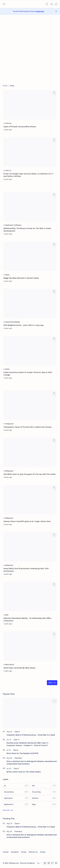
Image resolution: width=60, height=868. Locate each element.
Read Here (40, 11)
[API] (44, 786)
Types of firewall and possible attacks (20, 127)
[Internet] (8, 123)
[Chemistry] (18, 758)
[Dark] (51, 4)
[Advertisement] (30, 50)
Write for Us (33, 852)
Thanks (43, 852)
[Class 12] (8, 170)
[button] (54, 700)
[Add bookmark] (54, 92)
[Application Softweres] (13, 225)
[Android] (44, 798)
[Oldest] (52, 683)
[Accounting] (44, 792)
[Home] (5, 86)
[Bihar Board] (10, 665)
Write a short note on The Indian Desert (24, 772)
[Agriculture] (16, 798)
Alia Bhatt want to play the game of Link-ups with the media (29, 474)
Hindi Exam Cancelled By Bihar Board (19, 668)
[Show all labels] (8, 810)
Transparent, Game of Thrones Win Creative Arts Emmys (28, 427)
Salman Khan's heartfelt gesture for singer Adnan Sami (27, 521)
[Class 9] (17, 732)
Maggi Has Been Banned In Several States (21, 278)
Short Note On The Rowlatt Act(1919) (22, 753)
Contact (6, 852)
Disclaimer (15, 852)
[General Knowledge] (13, 322)
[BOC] (7, 615)
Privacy (24, 852)
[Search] (47, 4)
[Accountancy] (16, 792)
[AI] (16, 786)
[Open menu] (4, 4)
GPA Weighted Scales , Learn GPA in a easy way (24, 325)
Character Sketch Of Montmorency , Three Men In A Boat (31, 735)
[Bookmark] (56, 4)
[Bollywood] (9, 471)
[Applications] (16, 804)
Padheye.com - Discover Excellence (22, 863)
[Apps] (44, 804)
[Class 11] (17, 740)
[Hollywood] (9, 424)
